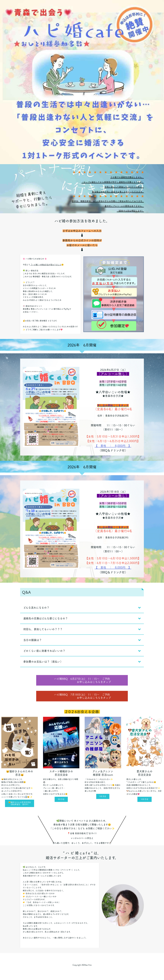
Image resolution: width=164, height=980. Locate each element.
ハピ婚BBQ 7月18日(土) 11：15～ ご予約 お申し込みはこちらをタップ (82, 696)
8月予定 (61, 799)
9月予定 (103, 796)
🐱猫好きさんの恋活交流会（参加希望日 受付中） (20, 803)
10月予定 (145, 799)
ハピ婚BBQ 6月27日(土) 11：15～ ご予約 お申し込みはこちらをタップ (82, 680)
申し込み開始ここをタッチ (113, 405)
